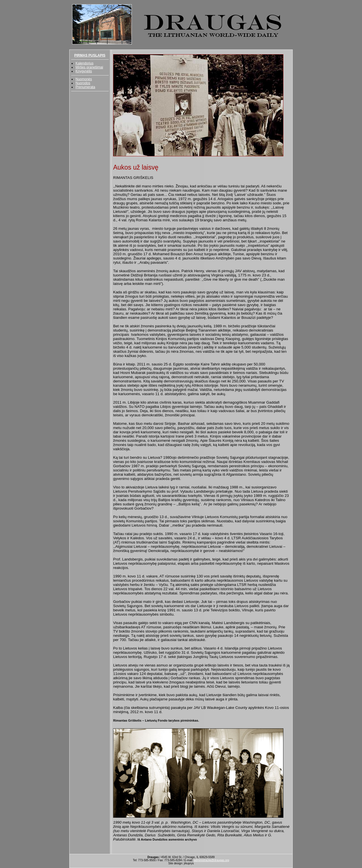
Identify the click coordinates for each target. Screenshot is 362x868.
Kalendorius (84, 63)
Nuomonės (84, 79)
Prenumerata (85, 87)
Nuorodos (83, 83)
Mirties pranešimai (89, 67)
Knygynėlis (84, 71)
